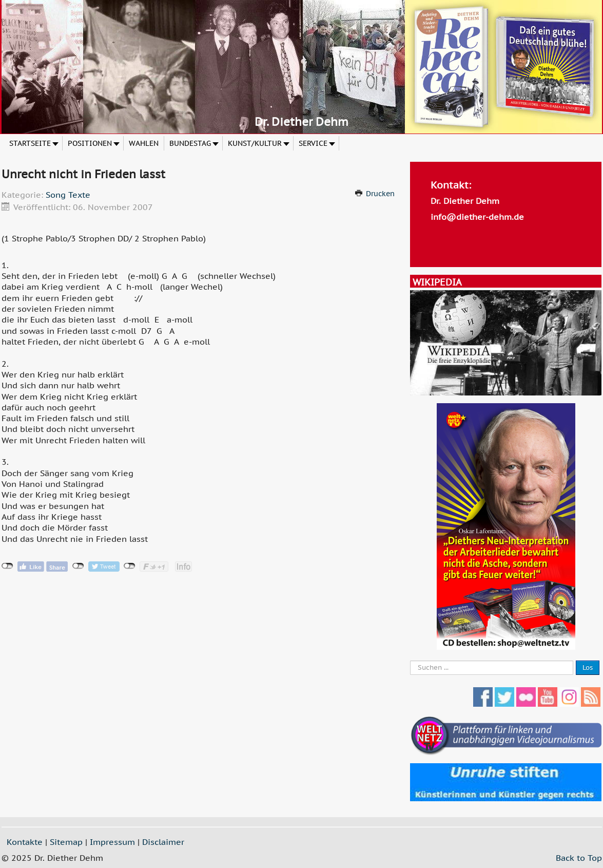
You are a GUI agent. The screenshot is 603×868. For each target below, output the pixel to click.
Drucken (380, 194)
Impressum (112, 842)
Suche (410, 661)
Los (588, 667)
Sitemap (66, 842)
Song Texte (68, 195)
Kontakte (25, 842)
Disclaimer (163, 842)
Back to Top (579, 858)
